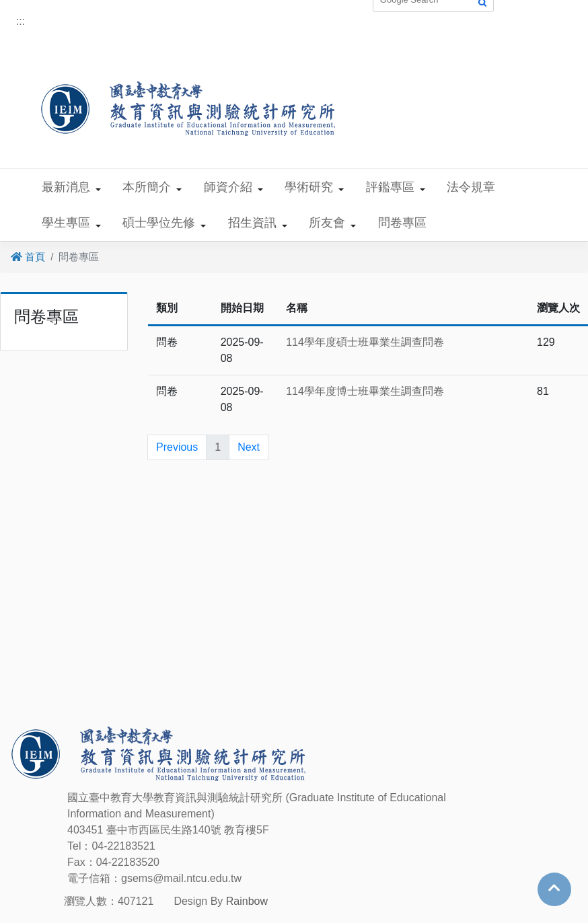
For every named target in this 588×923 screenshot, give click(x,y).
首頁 (28, 257)
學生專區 (66, 223)
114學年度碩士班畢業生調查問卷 (365, 342)
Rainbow (247, 901)
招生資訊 (252, 223)
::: (21, 21)
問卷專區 (402, 223)
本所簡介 (147, 187)
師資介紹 (228, 187)
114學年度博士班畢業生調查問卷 (365, 391)
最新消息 (66, 187)
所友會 (327, 223)
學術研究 (309, 187)
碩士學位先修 (159, 223)
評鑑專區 (390, 187)
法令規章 (471, 187)
